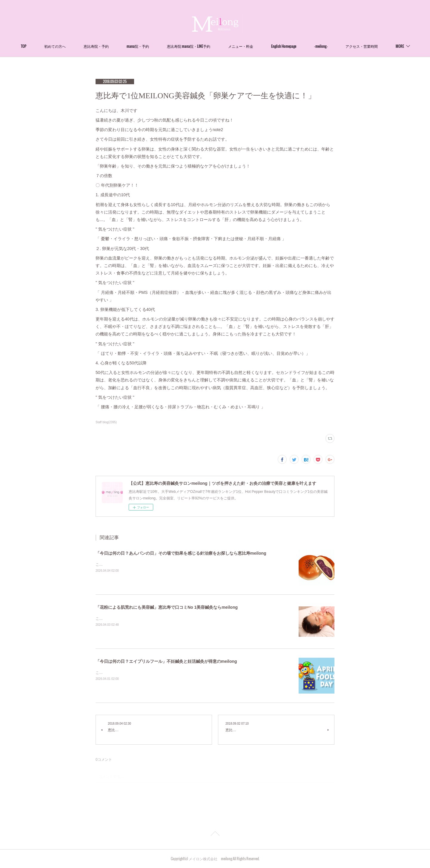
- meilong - (346, 46)
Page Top (215, 835)
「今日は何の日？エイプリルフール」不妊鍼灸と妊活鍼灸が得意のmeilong (166, 661)
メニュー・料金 (266, 46)
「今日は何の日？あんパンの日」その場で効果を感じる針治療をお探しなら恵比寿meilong (181, 553)
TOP (49, 46)
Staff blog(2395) (106, 422)
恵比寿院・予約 (121, 46)
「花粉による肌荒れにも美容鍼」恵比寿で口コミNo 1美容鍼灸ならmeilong (167, 607)
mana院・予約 (163, 46)
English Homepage (309, 46)
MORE (375, 46)
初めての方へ (80, 46)
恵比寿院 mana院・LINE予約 (214, 46)
